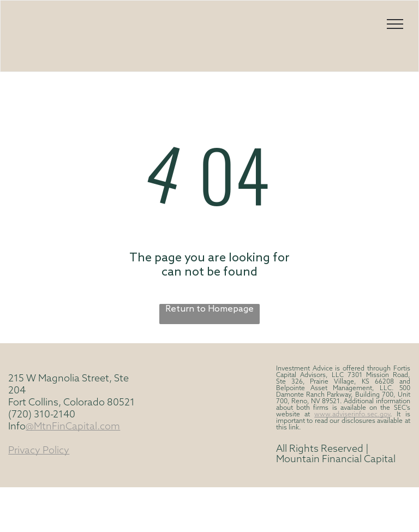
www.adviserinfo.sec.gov (352, 415)
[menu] (395, 24)
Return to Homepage (209, 309)
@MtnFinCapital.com (73, 427)
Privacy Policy (39, 451)
